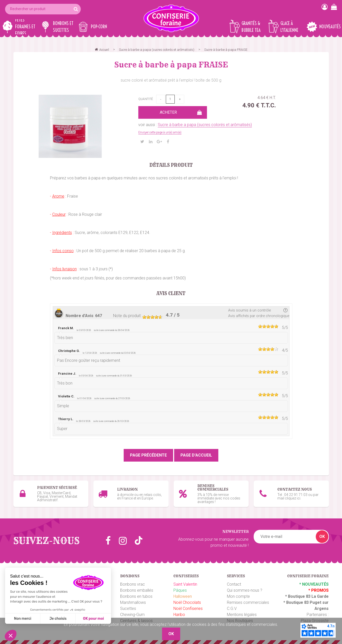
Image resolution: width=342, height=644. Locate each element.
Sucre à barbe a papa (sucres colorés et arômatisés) (205, 125)
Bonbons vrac (133, 584)
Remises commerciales (248, 602)
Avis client (171, 294)
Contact (234, 584)
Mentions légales (242, 615)
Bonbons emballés (137, 590)
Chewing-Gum (132, 615)
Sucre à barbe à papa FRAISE (171, 65)
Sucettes (128, 609)
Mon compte (238, 596)
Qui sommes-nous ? (245, 590)
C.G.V (232, 609)
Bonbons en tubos (136, 596)
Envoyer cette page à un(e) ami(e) (160, 132)
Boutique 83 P (299, 602)
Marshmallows (133, 602)
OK (322, 536)
